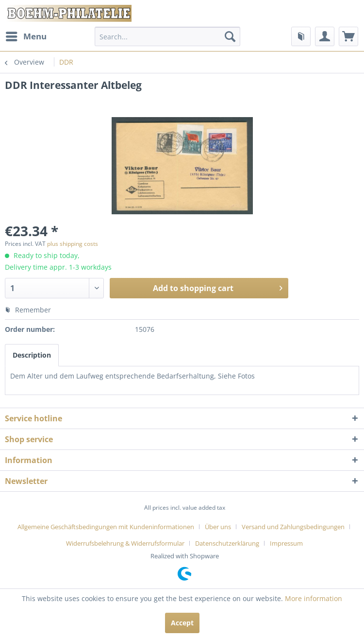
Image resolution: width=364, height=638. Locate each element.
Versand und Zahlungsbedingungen (293, 527)
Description (32, 355)
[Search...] (167, 36)
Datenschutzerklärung (227, 543)
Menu (26, 35)
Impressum (286, 543)
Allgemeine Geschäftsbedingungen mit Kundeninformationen (106, 527)
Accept (182, 623)
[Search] (230, 36)
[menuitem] (26, 36)
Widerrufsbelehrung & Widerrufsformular (125, 543)
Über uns (218, 527)
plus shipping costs (73, 244)
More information (314, 598)
